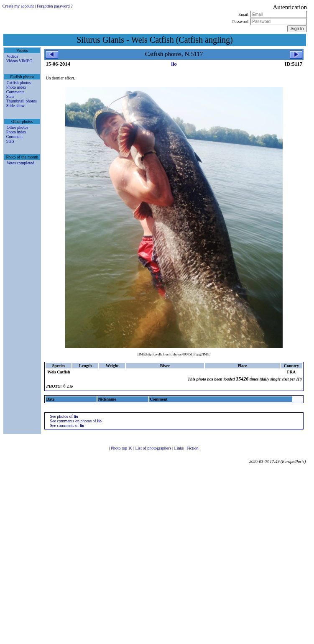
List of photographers (154, 448)
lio (174, 64)
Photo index (16, 87)
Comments (15, 92)
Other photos (18, 127)
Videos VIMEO (19, 61)
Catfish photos (19, 83)
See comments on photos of (76, 421)
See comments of (67, 425)
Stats (10, 96)
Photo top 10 (122, 448)
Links (180, 448)
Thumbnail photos (22, 101)
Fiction (193, 448)
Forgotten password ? (55, 6)
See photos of (64, 416)
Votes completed (20, 163)
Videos (13, 56)
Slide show (15, 106)
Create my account (18, 6)
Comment (14, 137)
